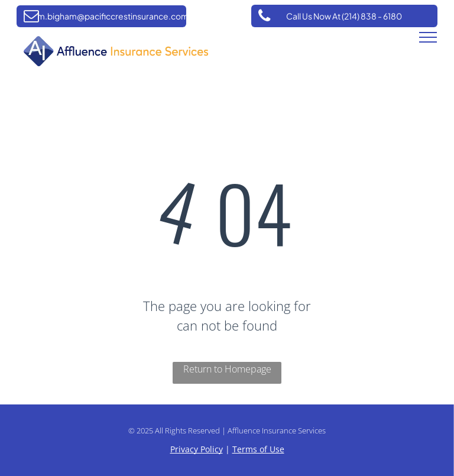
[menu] (428, 37)
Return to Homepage (227, 369)
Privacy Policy (197, 449)
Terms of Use (258, 449)
